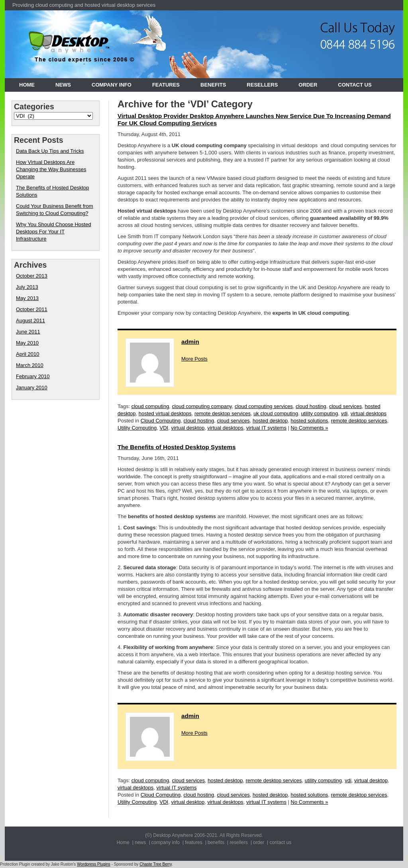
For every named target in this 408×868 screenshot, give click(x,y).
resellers (262, 85)
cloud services (345, 406)
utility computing (319, 413)
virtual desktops (369, 413)
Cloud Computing (161, 421)
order (308, 85)
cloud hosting (311, 406)
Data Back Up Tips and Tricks (50, 151)
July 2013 (27, 287)
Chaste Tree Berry (155, 864)
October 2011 (32, 309)
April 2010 (28, 354)
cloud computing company (202, 406)
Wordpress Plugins (94, 864)
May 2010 (27, 343)
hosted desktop (270, 421)
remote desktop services (223, 413)
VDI (164, 428)
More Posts (194, 359)
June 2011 (28, 332)
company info (112, 85)
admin (190, 342)
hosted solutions (309, 421)
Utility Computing (137, 428)
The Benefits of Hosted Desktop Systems (177, 447)
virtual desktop (188, 428)
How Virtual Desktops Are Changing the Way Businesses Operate (51, 169)
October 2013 (32, 276)
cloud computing (150, 406)
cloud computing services (264, 406)
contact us (355, 85)
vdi (344, 413)
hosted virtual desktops (165, 413)
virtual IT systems (266, 428)
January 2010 (32, 388)
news (63, 85)
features (166, 85)
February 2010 (33, 376)
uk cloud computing (276, 413)
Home (27, 85)
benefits (213, 85)
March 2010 (30, 365)
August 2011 (30, 321)
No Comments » (310, 428)
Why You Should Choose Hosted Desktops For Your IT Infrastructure (54, 232)
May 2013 (27, 298)
